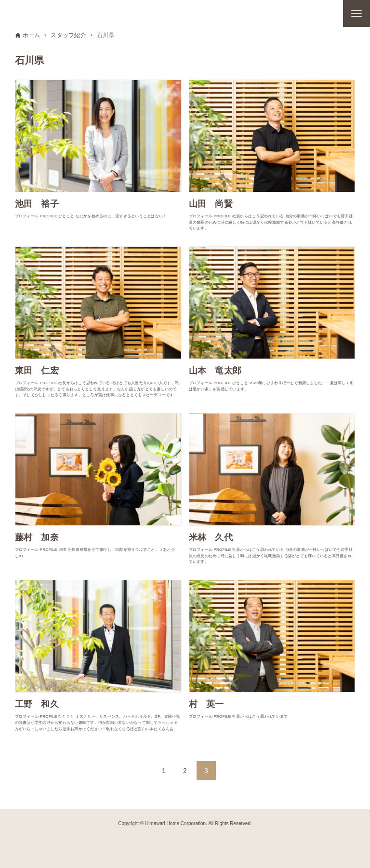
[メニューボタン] (357, 13)
